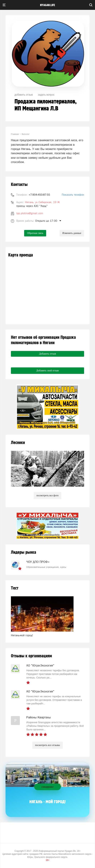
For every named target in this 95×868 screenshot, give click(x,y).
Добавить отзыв (47, 354)
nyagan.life (47, 5)
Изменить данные (72, 233)
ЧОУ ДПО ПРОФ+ (38, 562)
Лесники (18, 443)
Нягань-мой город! (22, 635)
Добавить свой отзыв (47, 371)
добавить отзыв (24, 95)
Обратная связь (35, 233)
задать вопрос (46, 95)
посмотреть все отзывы (47, 745)
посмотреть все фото (48, 495)
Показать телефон (73, 195)
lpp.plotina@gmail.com (30, 213)
